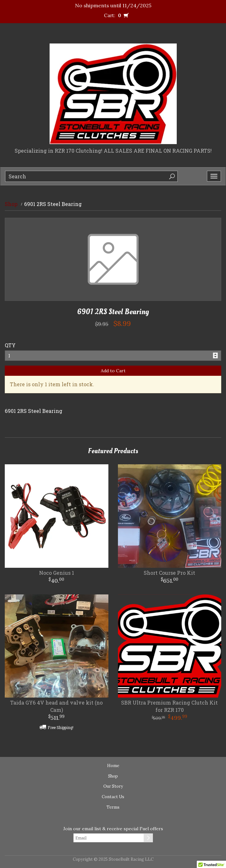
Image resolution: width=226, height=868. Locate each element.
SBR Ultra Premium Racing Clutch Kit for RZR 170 (169, 706)
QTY (10, 345)
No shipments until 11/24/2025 (113, 5)
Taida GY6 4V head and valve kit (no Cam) (56, 706)
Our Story (113, 786)
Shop (11, 204)
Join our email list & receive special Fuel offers (113, 829)
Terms (113, 807)
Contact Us (113, 797)
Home (113, 766)
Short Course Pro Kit (169, 573)
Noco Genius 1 (57, 573)
